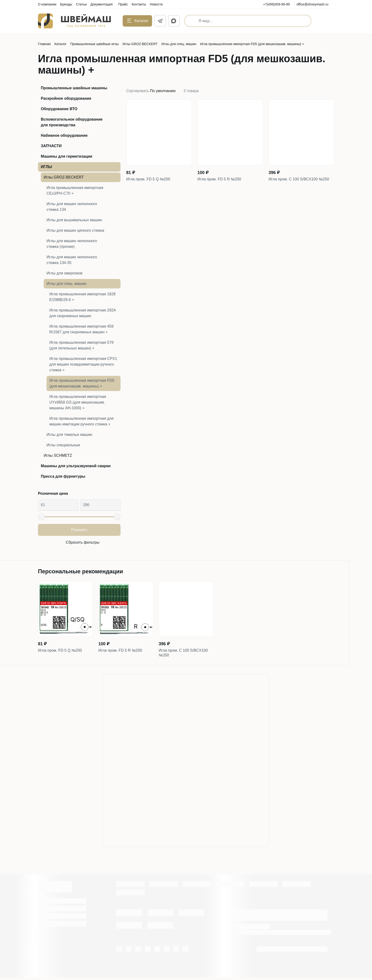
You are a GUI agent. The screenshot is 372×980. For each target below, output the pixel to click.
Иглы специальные (63, 445)
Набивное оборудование (64, 135)
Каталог (60, 44)
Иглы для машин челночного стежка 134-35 (72, 260)
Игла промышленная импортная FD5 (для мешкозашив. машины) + (82, 383)
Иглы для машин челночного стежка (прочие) (72, 244)
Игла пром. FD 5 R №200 (222, 180)
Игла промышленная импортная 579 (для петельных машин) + (81, 345)
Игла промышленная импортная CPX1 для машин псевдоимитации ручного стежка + (83, 364)
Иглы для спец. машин (179, 44)
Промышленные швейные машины (74, 88)
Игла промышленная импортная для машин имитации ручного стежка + (81, 421)
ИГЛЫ (46, 167)
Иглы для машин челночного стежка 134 (72, 207)
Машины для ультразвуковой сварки (76, 466)
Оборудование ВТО (59, 109)
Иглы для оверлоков (65, 273)
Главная (44, 44)
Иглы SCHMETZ (58, 455)
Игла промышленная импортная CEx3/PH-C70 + (75, 191)
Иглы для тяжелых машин (69, 435)
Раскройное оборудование (66, 98)
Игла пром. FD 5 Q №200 (151, 180)
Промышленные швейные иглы (94, 44)
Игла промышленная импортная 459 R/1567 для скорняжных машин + (81, 329)
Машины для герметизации (67, 156)
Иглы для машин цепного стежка (75, 230)
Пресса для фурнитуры (63, 476)
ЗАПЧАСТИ (51, 146)
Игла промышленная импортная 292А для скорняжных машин (83, 313)
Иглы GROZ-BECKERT (140, 44)
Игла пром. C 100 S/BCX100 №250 (296, 183)
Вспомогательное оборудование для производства (72, 122)
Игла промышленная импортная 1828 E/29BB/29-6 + (82, 297)
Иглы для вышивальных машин (74, 220)
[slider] (42, 517)
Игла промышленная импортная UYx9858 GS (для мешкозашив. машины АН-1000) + (78, 402)
